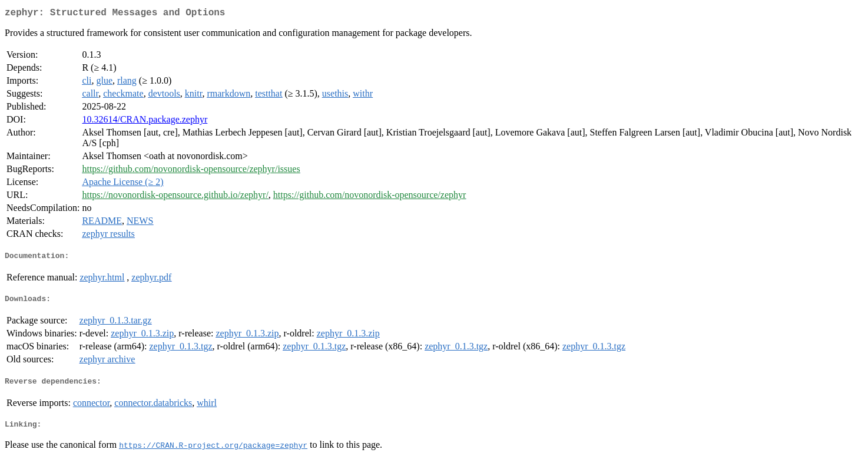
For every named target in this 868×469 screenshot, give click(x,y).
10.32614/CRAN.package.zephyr (145, 122)
